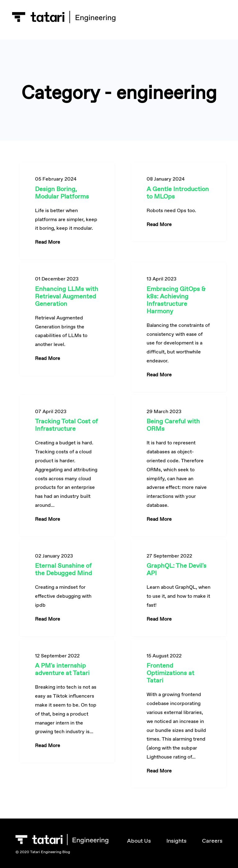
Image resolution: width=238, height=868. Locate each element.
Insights (176, 841)
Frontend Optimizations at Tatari (170, 673)
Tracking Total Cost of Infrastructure (66, 425)
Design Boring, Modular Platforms (62, 193)
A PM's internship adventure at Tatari (62, 669)
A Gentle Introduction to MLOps (178, 193)
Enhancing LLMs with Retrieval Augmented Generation (67, 296)
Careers (212, 841)
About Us (139, 841)
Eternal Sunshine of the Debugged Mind (64, 569)
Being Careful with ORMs (173, 425)
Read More (48, 242)
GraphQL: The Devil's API (176, 569)
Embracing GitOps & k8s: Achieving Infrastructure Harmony (176, 300)
